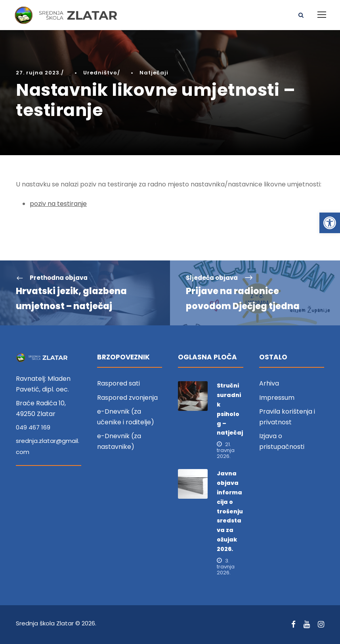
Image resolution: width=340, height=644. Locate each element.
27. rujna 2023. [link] (38, 73)
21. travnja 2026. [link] (226, 450)
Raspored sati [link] (118, 383)
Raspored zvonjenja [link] (127, 398)
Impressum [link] (277, 398)
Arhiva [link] (269, 383)
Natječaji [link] (154, 73)
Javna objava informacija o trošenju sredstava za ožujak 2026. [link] (230, 511)
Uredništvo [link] (100, 73)
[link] (330, 223)
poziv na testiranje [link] (58, 204)
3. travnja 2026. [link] (226, 567)
